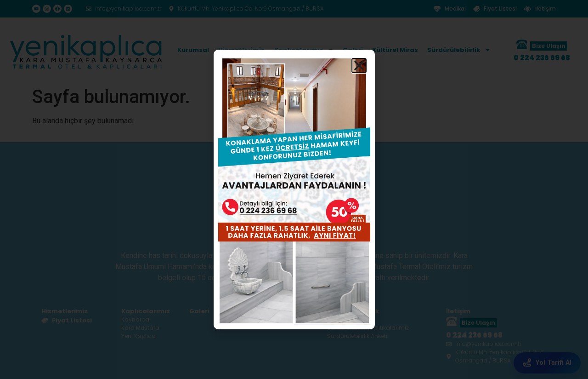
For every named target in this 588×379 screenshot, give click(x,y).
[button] (359, 66)
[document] (294, 189)
